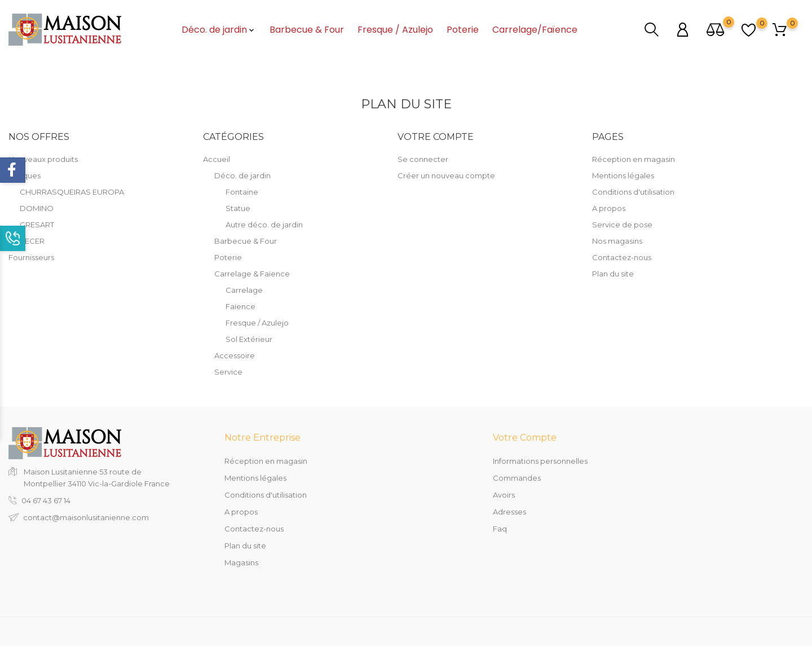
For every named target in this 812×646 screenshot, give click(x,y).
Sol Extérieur (249, 339)
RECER (32, 241)
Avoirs (504, 495)
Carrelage (244, 290)
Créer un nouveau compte (446, 175)
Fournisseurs (31, 257)
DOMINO (37, 208)
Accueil (217, 159)
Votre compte (525, 438)
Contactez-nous (622, 257)
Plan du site (613, 274)
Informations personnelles (540, 461)
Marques (25, 175)
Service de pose (622, 225)
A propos (609, 208)
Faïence (240, 306)
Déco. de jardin (219, 30)
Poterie (463, 30)
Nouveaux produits (43, 159)
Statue (238, 208)
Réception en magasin (634, 159)
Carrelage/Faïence (535, 30)
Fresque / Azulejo (395, 30)
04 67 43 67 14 (46, 500)
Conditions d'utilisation (633, 192)
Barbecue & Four (307, 30)
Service (228, 372)
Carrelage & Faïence (252, 274)
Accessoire (235, 355)
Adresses (509, 512)
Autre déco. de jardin (264, 225)
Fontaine (242, 192)
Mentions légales (623, 175)
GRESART (37, 225)
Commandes (517, 478)
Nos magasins (617, 241)
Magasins (241, 562)
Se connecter (423, 159)
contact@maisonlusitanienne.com (86, 517)
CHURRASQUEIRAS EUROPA (72, 192)
